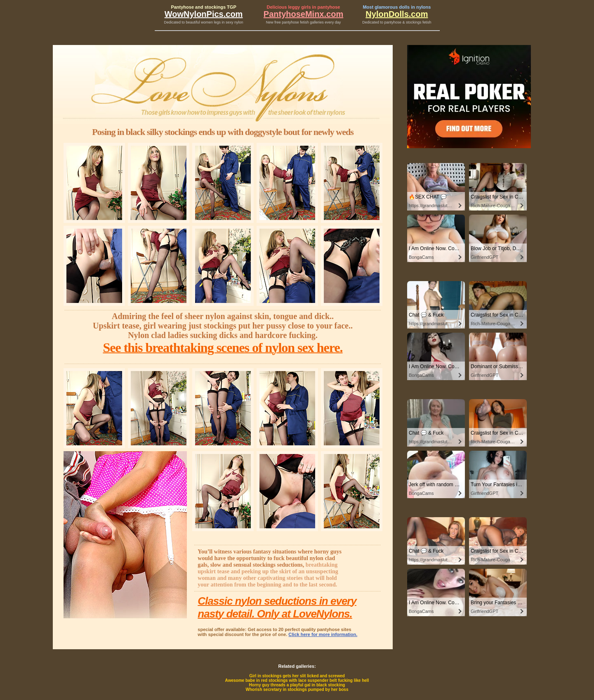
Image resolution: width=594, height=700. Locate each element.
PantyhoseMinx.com (303, 14)
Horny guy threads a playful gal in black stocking (297, 685)
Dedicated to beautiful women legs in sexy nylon (204, 22)
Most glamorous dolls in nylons (397, 7)
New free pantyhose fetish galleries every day (304, 22)
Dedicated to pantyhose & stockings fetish (397, 22)
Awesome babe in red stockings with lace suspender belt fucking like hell (297, 680)
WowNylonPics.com (204, 14)
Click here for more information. (323, 634)
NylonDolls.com (397, 14)
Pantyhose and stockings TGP (203, 7)
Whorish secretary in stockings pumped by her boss (297, 689)
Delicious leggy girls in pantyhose (304, 7)
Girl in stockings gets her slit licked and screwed (297, 676)
